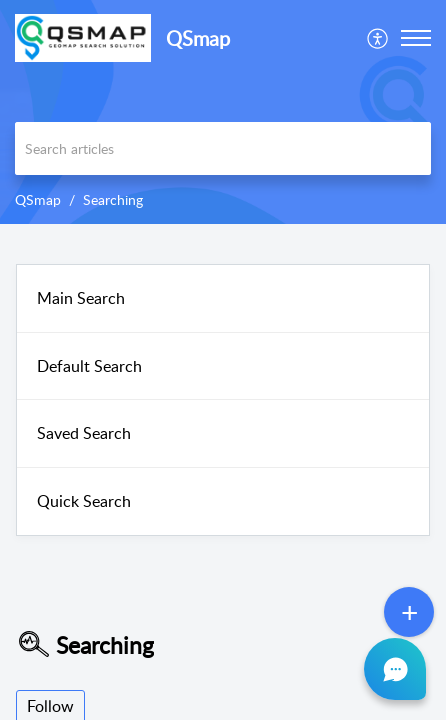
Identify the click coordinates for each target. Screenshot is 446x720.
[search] (223, 148)
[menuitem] (378, 38)
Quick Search (84, 501)
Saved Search (84, 433)
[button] (378, 38)
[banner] (223, 112)
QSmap (38, 199)
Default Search (89, 366)
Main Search (81, 298)
